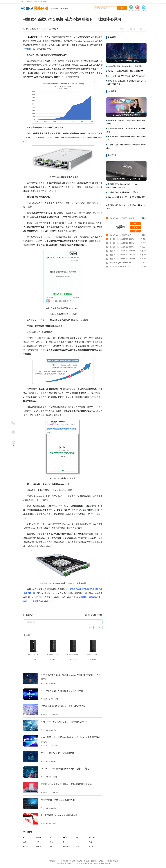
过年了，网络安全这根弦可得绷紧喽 (57, 753)
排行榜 (137, 8)
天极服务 (66, 861)
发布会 (143, 8)
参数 (135, 224)
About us (58, 861)
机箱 (40, 138)
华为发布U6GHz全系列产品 (126, 61)
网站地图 (87, 861)
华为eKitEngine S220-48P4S (120, 263)
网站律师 (94, 861)
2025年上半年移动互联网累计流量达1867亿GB (63, 706)
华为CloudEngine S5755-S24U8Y (122, 255)
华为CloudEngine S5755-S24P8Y (122, 259)
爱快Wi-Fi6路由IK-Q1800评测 (126, 179)
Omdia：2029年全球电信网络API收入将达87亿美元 (65, 769)
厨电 (51, 842)
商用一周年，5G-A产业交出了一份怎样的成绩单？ (64, 722)
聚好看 (26, 847)
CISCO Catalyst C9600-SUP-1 (121, 235)
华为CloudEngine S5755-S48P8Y (122, 251)
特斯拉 (39, 847)
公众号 (131, 8)
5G (24, 838)
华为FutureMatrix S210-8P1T (121, 267)
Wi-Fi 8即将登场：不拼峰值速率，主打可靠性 (62, 691)
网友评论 (28, 615)
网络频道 (34, 8)
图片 (135, 227)
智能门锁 (92, 838)
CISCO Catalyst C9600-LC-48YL (122, 218)
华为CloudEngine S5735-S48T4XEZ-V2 (122, 239)
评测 (135, 231)
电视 (25, 842)
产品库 (37, 2)
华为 (77, 847)
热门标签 (28, 832)
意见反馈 (115, 861)
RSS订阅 (108, 861)
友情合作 (101, 861)
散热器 (82, 510)
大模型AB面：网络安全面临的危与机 (58, 800)
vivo (77, 838)
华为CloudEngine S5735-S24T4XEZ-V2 (122, 243)
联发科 (52, 847)
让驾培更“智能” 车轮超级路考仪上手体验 (123, 192)
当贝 (51, 838)
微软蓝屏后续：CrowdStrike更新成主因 (59, 815)
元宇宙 (91, 847)
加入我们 (80, 861)
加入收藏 (43, 2)
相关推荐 (28, 635)
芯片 (77, 842)
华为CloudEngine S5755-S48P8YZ (122, 247)
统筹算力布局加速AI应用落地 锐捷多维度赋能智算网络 (66, 784)
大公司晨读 (66, 847)
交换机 (28, 49)
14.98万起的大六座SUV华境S (126, 115)
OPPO (39, 838)
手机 (90, 842)
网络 (67, 8)
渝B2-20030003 (62, 863)
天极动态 (73, 861)
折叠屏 (65, 838)
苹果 (38, 842)
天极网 (21, 2)
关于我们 (51, 861)
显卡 (64, 842)
